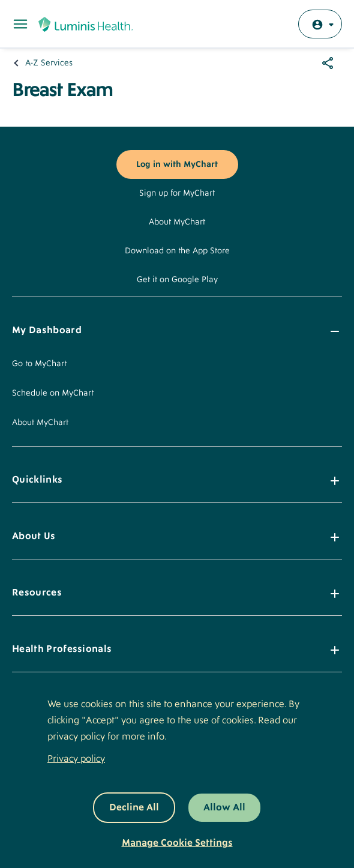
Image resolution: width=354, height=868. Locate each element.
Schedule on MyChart (53, 393)
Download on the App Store (177, 251)
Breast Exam (62, 90)
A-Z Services (49, 63)
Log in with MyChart (177, 164)
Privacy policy (76, 759)
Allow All (224, 807)
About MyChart (177, 222)
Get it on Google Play (177, 280)
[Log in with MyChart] (320, 24)
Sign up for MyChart (177, 193)
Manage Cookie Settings (177, 843)
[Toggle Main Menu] (20, 24)
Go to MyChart (39, 364)
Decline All (134, 807)
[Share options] (328, 63)
